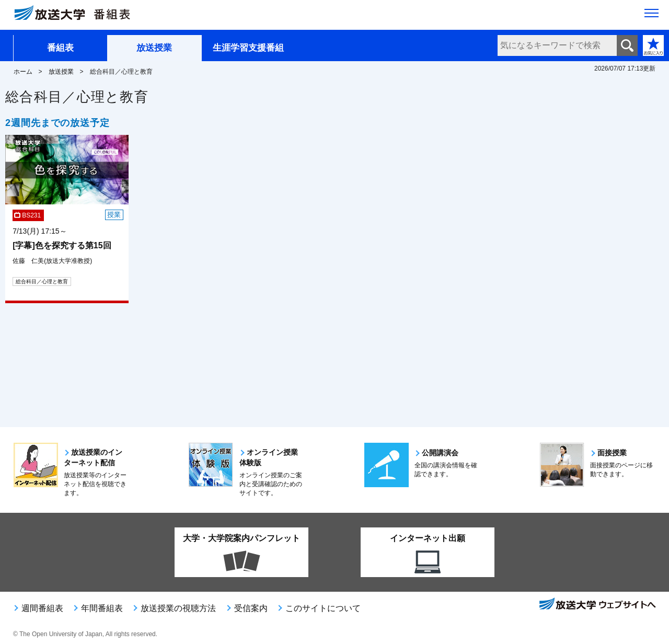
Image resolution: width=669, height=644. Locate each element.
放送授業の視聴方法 (178, 608)
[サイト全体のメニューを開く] (651, 16)
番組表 (60, 48)
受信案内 (251, 608)
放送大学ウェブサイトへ (597, 605)
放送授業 (154, 48)
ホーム (23, 72)
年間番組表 (102, 608)
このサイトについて (323, 608)
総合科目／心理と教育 (42, 281)
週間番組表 (42, 608)
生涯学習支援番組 (248, 48)
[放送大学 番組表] (78, 15)
